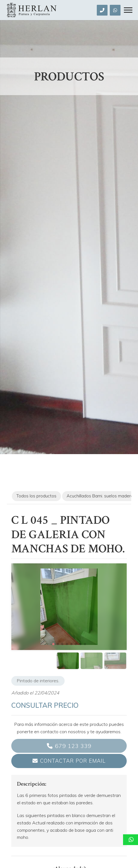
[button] (53, 644)
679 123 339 (73, 746)
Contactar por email (73, 761)
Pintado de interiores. (38, 681)
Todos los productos (36, 496)
